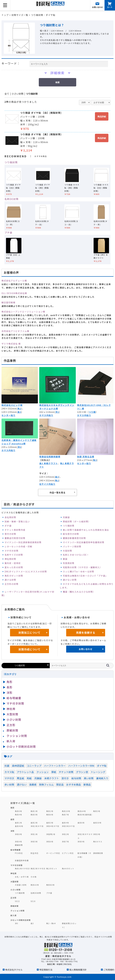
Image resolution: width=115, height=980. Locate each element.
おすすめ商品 (74, 785)
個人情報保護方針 (78, 970)
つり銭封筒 (32, 94)
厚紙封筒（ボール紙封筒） (77, 521)
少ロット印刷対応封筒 (21, 920)
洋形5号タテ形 (68, 826)
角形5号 (34, 815)
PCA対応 (19, 853)
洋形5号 (34, 842)
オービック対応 (53, 853)
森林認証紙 (18, 766)
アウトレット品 (25, 772)
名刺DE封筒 (12, 199)
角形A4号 (82, 811)
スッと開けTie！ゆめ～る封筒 (78, 571)
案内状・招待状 (13, 563)
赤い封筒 (9, 785)
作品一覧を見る (57, 492)
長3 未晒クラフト (48, 463)
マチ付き (9, 778)
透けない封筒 (70, 580)
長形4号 (65, 823)
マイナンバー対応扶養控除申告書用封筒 (83, 542)
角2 (19, 409)
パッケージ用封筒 (72, 546)
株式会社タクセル (14, 970)
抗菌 (7, 766)
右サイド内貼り (47, 484)
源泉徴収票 (98, 853)
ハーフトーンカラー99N (81, 766)
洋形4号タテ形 (53, 826)
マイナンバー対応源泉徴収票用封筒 (23, 542)
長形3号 (50, 823)
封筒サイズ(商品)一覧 (23, 803)
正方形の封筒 (11, 584)
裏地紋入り (102, 778)
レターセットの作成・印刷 (18, 546)
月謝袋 (66, 517)
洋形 (10, 693)
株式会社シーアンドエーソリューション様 (23, 312)
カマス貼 (9, 772)
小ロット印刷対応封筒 (21, 746)
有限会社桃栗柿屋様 (50, 457)
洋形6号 (50, 842)
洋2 (57, 412)
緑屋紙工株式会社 (64, 964)
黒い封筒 (89, 778)
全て (7, 94)
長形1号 (18, 823)
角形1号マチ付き (22, 868)
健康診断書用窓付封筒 (74, 538)
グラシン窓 (82, 772)
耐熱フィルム (46, 785)
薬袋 (65, 559)
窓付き (65, 778)
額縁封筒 (19, 845)
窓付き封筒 (10, 534)
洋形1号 (34, 834)
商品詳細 (102, 117)
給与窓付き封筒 (71, 534)
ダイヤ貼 (102, 766)
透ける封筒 (10, 580)
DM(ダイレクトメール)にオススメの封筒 (26, 571)
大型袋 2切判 (21, 885)
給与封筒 (76, 778)
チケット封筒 (66, 772)
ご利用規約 (109, 970)
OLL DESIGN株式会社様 (14, 293)
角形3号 (97, 811)
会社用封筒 (10, 517)
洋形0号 (18, 834)
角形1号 (34, 811)
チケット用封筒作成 (15, 530)
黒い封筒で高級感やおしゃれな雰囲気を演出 (86, 530)
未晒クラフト (52, 778)
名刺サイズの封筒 (14, 555)
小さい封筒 (18, 94)
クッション (43, 772)
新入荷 (11, 741)
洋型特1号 (51, 834)
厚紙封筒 (12, 730)
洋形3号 (97, 834)
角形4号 (18, 815)
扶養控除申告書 (22, 860)
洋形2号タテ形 (37, 826)
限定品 (60, 785)
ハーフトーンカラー (55, 766)
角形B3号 (51, 885)
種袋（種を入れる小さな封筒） (79, 592)
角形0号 (18, 811)
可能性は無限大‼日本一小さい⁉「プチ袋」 (85, 576)
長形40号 (19, 826)
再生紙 (21, 778)
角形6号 (50, 815)
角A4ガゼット (68, 868)
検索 (57, 82)
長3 (19, 412)
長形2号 (34, 823)
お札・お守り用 (22, 877)
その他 (34, 877)
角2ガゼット (52, 868)
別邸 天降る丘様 (86, 457)
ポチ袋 (8, 526)
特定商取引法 (46, 970)
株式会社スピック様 (12, 405)
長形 (10, 687)
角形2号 (50, 811)
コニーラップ (34, 766)
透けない (22, 785)
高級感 (33, 785)
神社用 (11, 709)
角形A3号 (35, 885)
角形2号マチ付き (38, 868)
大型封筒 (67, 551)
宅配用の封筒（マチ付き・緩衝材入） (82, 567)
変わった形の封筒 (14, 567)
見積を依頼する (86, 633)
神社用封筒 (10, 559)
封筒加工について (30, 633)
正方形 (11, 725)
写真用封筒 (69, 563)
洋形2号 (65, 834)
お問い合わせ (86, 649)
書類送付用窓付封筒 (15, 538)
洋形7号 (65, 842)
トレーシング (98, 772)
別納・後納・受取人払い (17, 521)
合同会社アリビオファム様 (15, 331)
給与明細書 (14, 698)
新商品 (87, 785)
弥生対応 (35, 853)
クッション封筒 (17, 736)
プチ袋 (8, 232)
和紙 (29, 778)
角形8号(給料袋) (85, 815)
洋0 (19, 447)
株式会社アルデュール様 (14, 281)
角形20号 (66, 811)
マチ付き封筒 (11, 551)
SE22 (17, 901)
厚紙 (54, 772)
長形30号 (97, 823)
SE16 (33, 901)
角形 (10, 682)
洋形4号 (18, 842)
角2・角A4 (51, 923)
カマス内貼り (46, 415)
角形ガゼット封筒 (14, 576)
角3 (95, 460)
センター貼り (8, 415)
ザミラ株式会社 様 (11, 344)
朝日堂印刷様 (8, 302)
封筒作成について (30, 649)
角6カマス (98, 842)
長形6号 (81, 823)
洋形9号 (81, 842)
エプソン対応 (68, 853)
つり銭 (92, 412)
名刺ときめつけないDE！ (76, 555)
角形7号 (65, 815)
